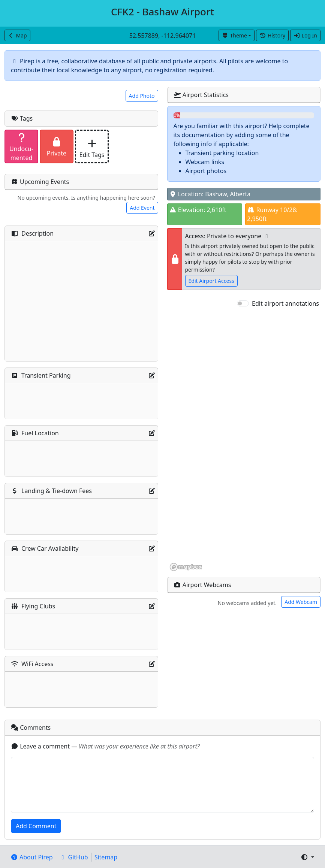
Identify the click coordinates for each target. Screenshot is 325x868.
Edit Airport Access (211, 281)
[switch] (243, 303)
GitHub (74, 857)
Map (17, 35)
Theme (234, 35)
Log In (305, 35)
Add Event (142, 208)
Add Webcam (301, 602)
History (272, 35)
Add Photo (142, 96)
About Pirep (32, 857)
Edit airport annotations (285, 303)
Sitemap (106, 857)
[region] (244, 440)
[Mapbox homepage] (186, 567)
